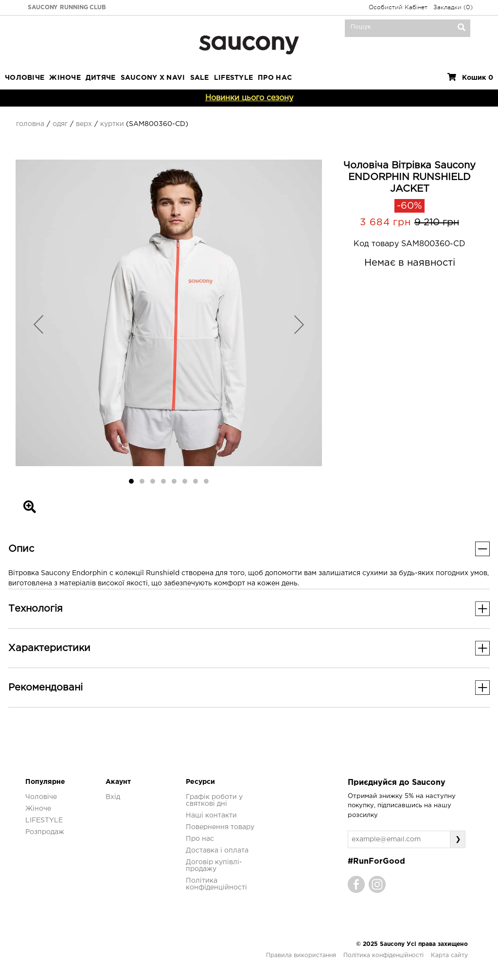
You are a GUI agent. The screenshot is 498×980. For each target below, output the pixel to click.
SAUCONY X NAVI (153, 78)
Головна (30, 124)
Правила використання (301, 955)
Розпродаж (45, 832)
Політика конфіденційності (383, 955)
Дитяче (101, 78)
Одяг (60, 124)
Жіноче (65, 78)
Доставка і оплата (217, 851)
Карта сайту (449, 955)
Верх (84, 124)
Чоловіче (25, 78)
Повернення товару (220, 827)
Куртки (112, 124)
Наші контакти (211, 816)
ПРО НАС (275, 78)
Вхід (113, 797)
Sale (200, 78)
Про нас (200, 839)
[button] (39, 324)
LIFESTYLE (234, 78)
